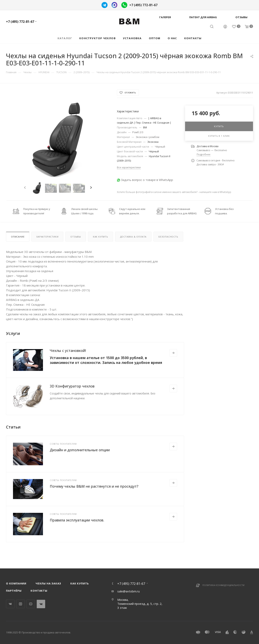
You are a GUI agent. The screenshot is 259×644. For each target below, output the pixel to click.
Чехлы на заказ (48, 583)
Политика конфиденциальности (224, 585)
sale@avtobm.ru (129, 591)
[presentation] (24, 188)
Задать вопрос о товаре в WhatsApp (147, 180)
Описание (18, 237)
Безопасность (168, 237)
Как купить (101, 237)
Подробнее (204, 154)
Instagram (20, 604)
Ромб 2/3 (138, 132)
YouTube (31, 604)
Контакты (39, 591)
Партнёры (14, 591)
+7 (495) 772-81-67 (143, 5)
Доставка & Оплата (133, 237)
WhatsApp (41, 604)
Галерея (165, 17)
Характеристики (47, 237)
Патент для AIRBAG (203, 17)
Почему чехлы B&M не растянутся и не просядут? (94, 486)
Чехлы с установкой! (68, 350)
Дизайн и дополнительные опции (80, 450)
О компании (16, 583)
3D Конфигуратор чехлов (72, 386)
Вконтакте (10, 604)
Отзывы (241, 17)
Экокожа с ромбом (147, 137)
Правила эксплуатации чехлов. (77, 520)
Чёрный (160, 147)
